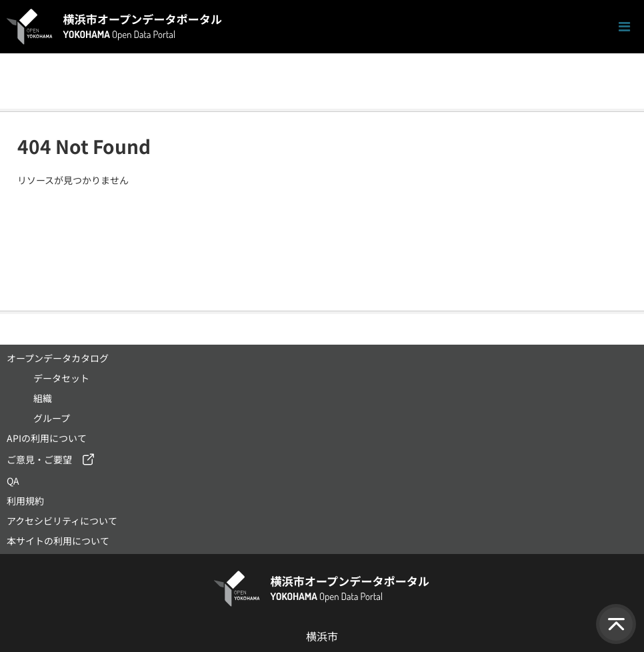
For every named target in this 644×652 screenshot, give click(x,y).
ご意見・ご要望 (39, 459)
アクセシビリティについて (62, 521)
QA (13, 481)
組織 (43, 398)
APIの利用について (47, 438)
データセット (61, 378)
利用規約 (25, 501)
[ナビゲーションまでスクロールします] (624, 27)
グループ (52, 418)
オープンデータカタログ (58, 358)
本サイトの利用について (58, 541)
